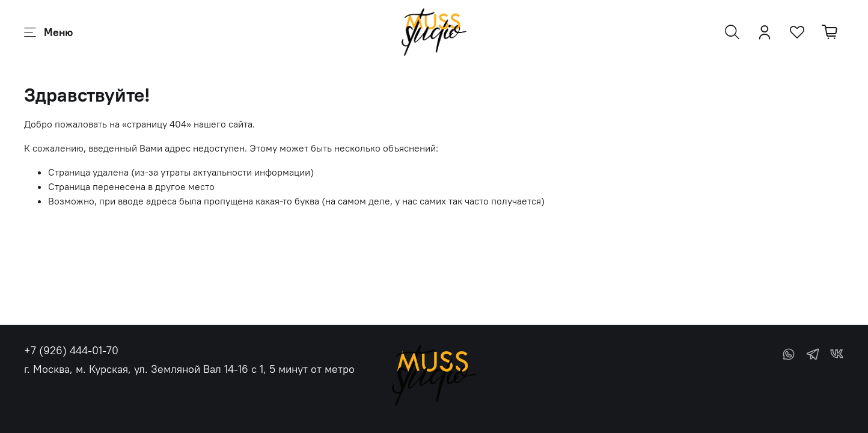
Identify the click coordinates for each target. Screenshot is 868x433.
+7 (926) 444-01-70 (71, 350)
